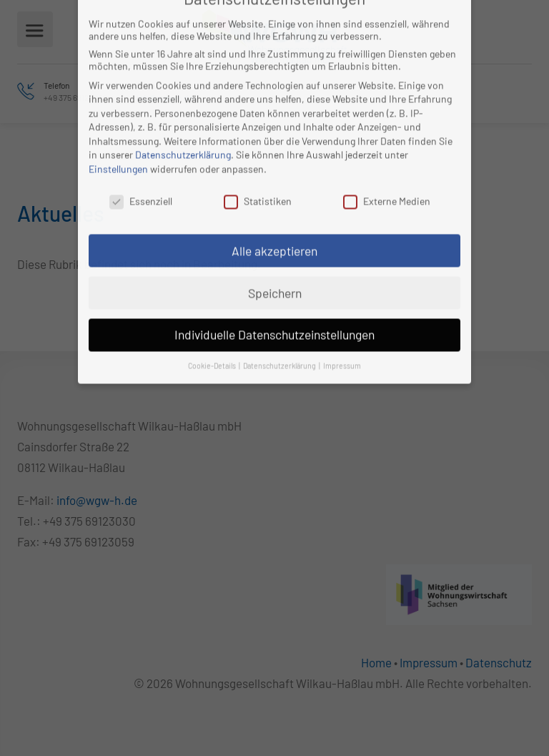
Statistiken (258, 176)
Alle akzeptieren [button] (274, 225)
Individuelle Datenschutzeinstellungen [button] (274, 309)
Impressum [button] (342, 340)
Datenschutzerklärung (183, 129)
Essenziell (141, 176)
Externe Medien (387, 176)
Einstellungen (118, 143)
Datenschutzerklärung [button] (280, 340)
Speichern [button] (275, 267)
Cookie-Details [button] (213, 340)
